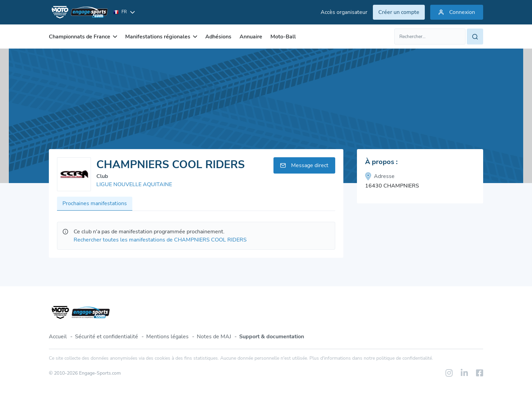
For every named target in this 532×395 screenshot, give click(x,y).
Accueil (58, 337)
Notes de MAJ (214, 337)
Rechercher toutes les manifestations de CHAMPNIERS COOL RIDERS (160, 240)
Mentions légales (167, 337)
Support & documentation (272, 337)
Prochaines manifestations (95, 203)
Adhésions (218, 37)
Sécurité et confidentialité (107, 337)
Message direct (304, 165)
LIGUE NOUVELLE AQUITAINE (134, 184)
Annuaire (251, 37)
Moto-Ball (283, 37)
